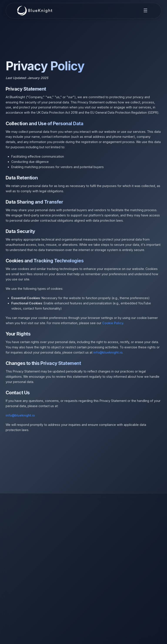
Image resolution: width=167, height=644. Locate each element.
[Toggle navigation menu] (146, 11)
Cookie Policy (113, 323)
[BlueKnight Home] (35, 11)
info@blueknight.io (108, 352)
